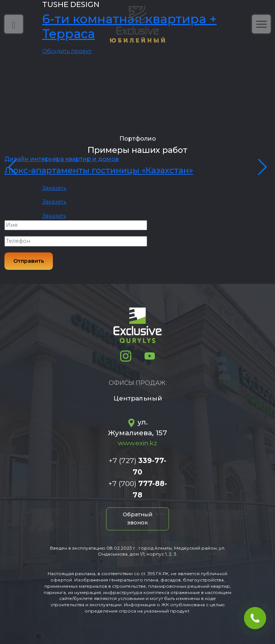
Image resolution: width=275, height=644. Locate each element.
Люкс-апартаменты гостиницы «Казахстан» (99, 170)
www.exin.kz (137, 443)
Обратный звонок (137, 519)
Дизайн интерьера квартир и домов (62, 159)
